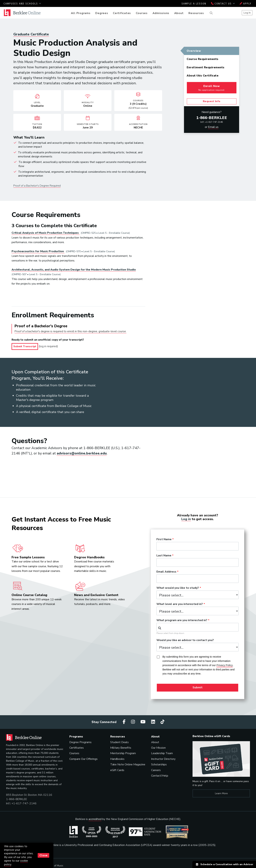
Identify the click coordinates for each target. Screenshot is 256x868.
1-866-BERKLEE (212, 118)
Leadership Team (162, 753)
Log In (247, 13)
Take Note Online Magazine (128, 764)
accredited (95, 819)
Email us (213, 127)
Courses (142, 13)
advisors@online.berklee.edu (82, 453)
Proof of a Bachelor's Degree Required (37, 186)
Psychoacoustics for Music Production (38, 251)
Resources (196, 13)
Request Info (212, 101)
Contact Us (223, 4)
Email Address (166, 572)
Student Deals (119, 742)
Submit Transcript (25, 346)
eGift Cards (117, 770)
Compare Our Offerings (83, 759)
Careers (156, 770)
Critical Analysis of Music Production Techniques (46, 233)
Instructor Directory (163, 759)
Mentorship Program (123, 753)
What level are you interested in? (180, 604)
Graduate (31, 34)
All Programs (81, 13)
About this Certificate (203, 76)
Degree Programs (80, 742)
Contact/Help (160, 776)
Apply (246, 4)
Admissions (161, 13)
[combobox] (198, 627)
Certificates (122, 13)
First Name (164, 539)
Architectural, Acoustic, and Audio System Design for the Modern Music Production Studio (74, 270)
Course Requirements (203, 59)
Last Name (164, 556)
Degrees (102, 13)
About (179, 13)
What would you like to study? (178, 588)
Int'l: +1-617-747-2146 (212, 122)
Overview (194, 51)
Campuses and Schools (22, 4)
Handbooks (117, 759)
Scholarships (159, 764)
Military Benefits (121, 748)
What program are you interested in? (182, 620)
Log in (186, 519)
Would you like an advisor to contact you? (185, 640)
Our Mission (158, 748)
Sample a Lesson (194, 4)
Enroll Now (212, 88)
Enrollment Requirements (206, 67)
